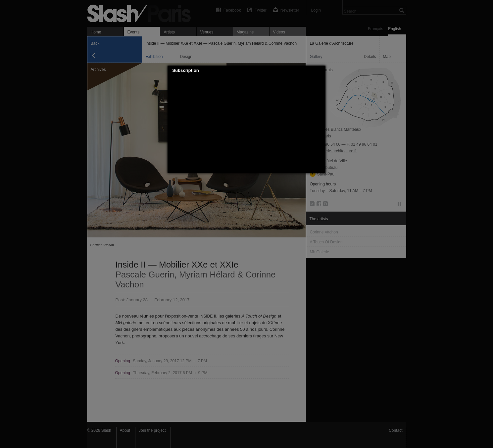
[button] (321, 71)
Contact (395, 430)
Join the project (152, 430)
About (125, 430)
